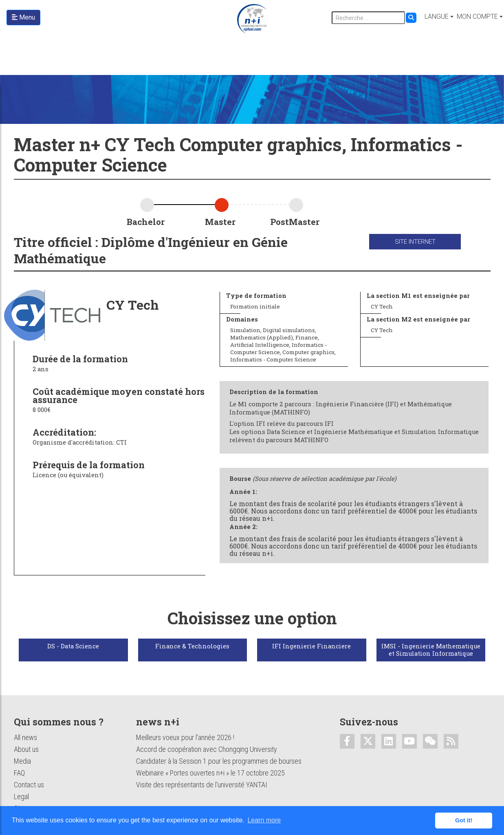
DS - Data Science (73, 646)
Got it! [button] (464, 820)
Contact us (29, 785)
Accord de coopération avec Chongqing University (207, 749)
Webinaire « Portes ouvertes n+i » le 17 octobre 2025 (210, 773)
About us (26, 749)
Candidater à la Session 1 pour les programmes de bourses (219, 761)
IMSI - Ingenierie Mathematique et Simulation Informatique (431, 650)
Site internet (415, 242)
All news (25, 737)
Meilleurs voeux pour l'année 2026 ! (185, 737)
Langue (437, 17)
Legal (21, 796)
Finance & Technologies (192, 646)
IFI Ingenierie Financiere (311, 646)
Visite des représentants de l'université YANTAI (202, 785)
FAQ (19, 773)
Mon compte (477, 17)
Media (22, 761)
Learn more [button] (264, 820)
